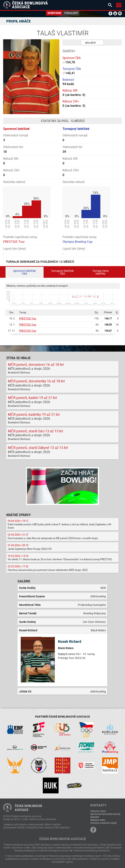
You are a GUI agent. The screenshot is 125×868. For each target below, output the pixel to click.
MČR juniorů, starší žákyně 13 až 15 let (38, 448)
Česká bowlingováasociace (28, 808)
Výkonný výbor (98, 811)
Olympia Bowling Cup (77, 242)
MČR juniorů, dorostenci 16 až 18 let (36, 364)
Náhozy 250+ (71, 101)
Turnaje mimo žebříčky (101, 272)
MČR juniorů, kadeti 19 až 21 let (32, 398)
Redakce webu (98, 820)
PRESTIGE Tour (14, 242)
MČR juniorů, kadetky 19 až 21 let (34, 414)
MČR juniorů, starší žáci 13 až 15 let (35, 431)
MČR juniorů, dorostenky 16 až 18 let (36, 381)
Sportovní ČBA (72, 58)
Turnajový (71, 13)
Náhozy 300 (70, 90)
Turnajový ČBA (72, 69)
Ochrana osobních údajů (103, 823)
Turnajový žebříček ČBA (62, 272)
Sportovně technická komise (105, 814)
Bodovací (68, 80)
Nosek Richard (70, 641)
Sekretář (95, 817)
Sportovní (54, 13)
